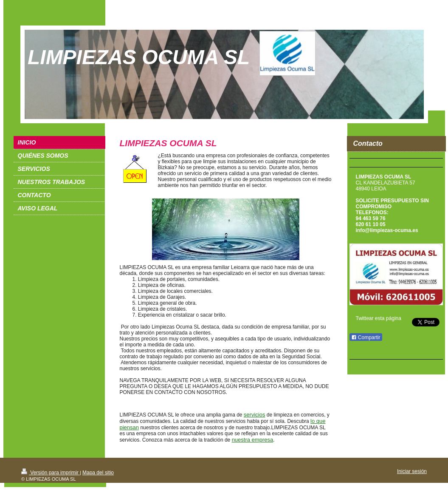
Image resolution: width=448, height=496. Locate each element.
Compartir (366, 337)
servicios (255, 415)
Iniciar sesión (412, 471)
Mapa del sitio (98, 473)
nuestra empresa (253, 440)
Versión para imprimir (51, 473)
